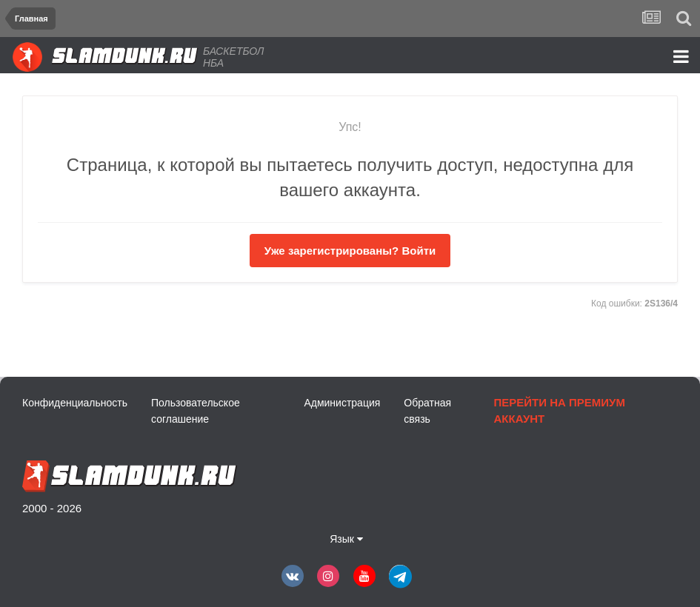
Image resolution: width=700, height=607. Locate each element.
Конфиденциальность (75, 403)
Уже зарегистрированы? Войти (350, 251)
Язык (346, 539)
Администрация (342, 403)
